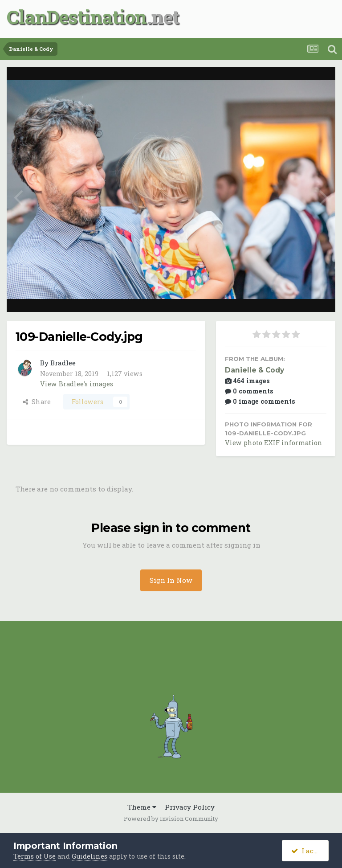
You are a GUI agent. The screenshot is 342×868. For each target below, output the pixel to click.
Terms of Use (35, 856)
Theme (142, 807)
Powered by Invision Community (171, 819)
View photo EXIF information (274, 443)
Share (37, 402)
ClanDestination (77, 17)
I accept (310, 851)
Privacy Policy (190, 807)
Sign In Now (171, 580)
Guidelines (90, 856)
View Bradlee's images (77, 384)
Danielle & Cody (254, 370)
